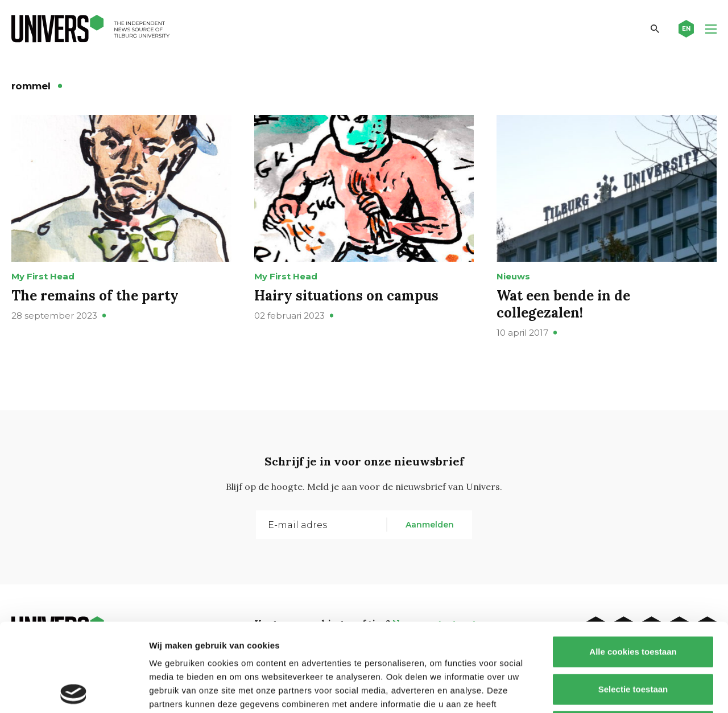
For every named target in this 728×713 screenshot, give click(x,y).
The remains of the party (95, 296)
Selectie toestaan (633, 601)
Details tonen (615, 691)
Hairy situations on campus (346, 296)
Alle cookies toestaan (633, 564)
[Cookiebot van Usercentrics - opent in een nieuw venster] (74, 691)
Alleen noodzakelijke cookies (633, 638)
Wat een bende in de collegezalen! (563, 304)
